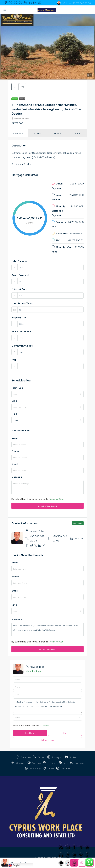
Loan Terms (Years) (23, 303)
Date (14, 401)
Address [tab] (38, 133)
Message (17, 477)
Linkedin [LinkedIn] (72, 757)
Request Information (48, 649)
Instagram (55, 757)
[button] (48, 47)
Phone (15, 451)
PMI (14, 360)
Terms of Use (56, 499)
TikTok (48, 768)
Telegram (63, 768)
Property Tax (19, 317)
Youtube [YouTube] (34, 763)
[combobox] (48, 394)
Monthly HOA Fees (22, 345)
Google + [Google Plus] (18, 763)
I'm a (14, 605)
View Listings (78, 523)
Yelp (63, 763)
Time (14, 413)
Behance (77, 763)
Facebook (24, 757)
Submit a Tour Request (48, 506)
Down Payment (20, 275)
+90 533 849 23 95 (81, 3)
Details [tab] (57, 133)
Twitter (39, 757)
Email (15, 464)
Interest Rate (19, 289)
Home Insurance (21, 331)
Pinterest (50, 763)
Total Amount (19, 261)
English (14, 866)
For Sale (22, 99)
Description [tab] (18, 133)
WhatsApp (81, 538)
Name (15, 438)
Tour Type (17, 388)
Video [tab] (77, 133)
